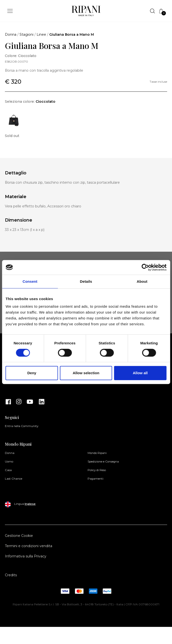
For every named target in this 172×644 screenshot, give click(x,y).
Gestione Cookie (19, 536)
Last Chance (14, 479)
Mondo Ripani (97, 453)
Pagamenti (96, 479)
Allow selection (86, 373)
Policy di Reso (97, 470)
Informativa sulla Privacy (26, 556)
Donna (11, 34)
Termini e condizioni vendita (29, 546)
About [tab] (142, 281)
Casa (8, 470)
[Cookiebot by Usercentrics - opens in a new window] (145, 267)
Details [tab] (86, 281)
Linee (41, 34)
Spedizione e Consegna (103, 462)
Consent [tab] (30, 281)
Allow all (140, 373)
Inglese (30, 504)
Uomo (9, 462)
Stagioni (26, 34)
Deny (32, 373)
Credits (11, 575)
